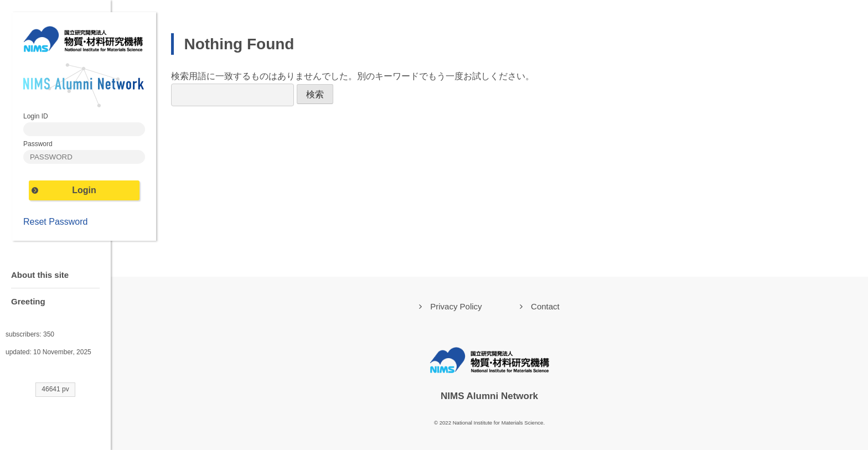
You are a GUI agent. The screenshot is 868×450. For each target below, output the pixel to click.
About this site (40, 275)
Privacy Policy (456, 306)
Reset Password (56, 222)
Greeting (28, 301)
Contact (545, 306)
